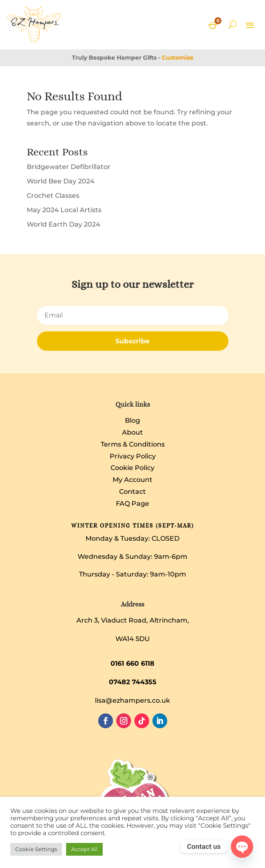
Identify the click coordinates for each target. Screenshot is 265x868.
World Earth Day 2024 (63, 224)
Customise (178, 58)
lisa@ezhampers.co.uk (132, 700)
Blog (132, 420)
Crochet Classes (53, 196)
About (132, 432)
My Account (132, 480)
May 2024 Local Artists (64, 210)
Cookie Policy (132, 468)
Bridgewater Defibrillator (69, 167)
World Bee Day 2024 (61, 181)
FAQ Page (132, 503)
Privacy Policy (133, 456)
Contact (132, 492)
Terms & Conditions (133, 444)
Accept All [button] (84, 849)
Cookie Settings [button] (36, 849)
